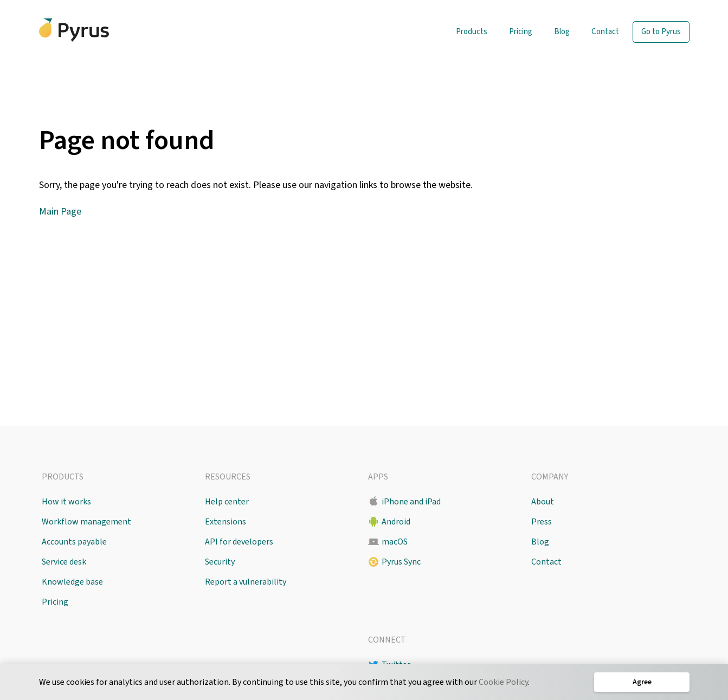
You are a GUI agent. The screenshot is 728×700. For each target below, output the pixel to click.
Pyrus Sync (401, 562)
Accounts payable (74, 542)
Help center (227, 502)
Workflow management (86, 522)
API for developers (239, 542)
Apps (378, 477)
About (543, 502)
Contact (605, 32)
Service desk (64, 562)
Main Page (60, 212)
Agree (642, 682)
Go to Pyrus (661, 32)
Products (472, 32)
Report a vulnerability (246, 582)
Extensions (226, 522)
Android (396, 522)
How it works (66, 502)
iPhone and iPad (411, 502)
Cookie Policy (503, 682)
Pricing (521, 32)
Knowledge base (72, 582)
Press (542, 522)
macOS (395, 542)
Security (220, 562)
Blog (562, 32)
